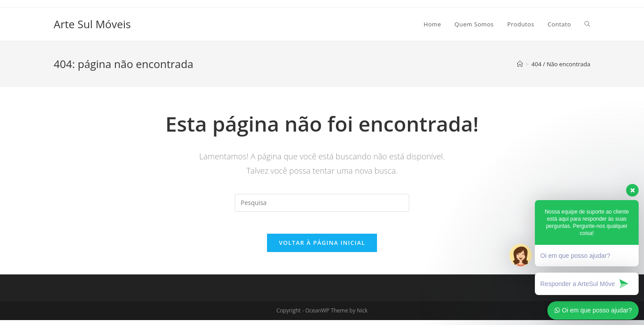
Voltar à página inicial (322, 248)
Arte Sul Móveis (92, 24)
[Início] (520, 64)
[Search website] (587, 24)
